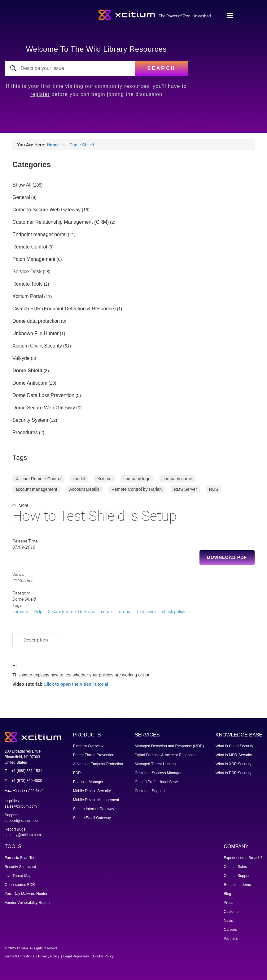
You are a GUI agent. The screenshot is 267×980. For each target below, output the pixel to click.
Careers (230, 930)
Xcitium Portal (28, 296)
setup (106, 611)
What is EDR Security (233, 773)
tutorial (124, 611)
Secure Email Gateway (92, 818)
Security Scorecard (20, 867)
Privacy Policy (49, 956)
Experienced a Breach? (243, 858)
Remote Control (30, 247)
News (228, 921)
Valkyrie (21, 358)
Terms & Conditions (19, 956)
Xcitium (104, 479)
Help (38, 611)
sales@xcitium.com (21, 806)
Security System (30, 420)
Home (53, 145)
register (40, 94)
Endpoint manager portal (39, 235)
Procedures (25, 433)
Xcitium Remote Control (38, 479)
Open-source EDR (20, 885)
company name (177, 479)
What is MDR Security (234, 755)
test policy (147, 611)
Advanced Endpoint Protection (98, 764)
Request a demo (237, 885)
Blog (227, 894)
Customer (232, 912)
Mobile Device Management (96, 800)
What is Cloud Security (234, 746)
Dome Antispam (30, 383)
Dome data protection (36, 321)
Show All (22, 185)
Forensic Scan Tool (20, 858)
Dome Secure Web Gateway (44, 408)
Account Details (84, 489)
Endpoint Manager (88, 782)
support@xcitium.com (23, 821)
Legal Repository (76, 956)
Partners (231, 939)
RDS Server (185, 489)
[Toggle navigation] (230, 16)
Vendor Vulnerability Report (27, 903)
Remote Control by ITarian (137, 489)
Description (36, 640)
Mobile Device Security (92, 791)
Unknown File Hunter (35, 334)
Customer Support (150, 791)
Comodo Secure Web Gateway (46, 210)
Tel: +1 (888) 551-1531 (23, 771)
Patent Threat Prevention (94, 755)
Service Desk (27, 272)
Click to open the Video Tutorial (76, 684)
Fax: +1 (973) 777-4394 (24, 791)
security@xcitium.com (23, 835)
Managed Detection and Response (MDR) (169, 746)
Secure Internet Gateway (72, 611)
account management (36, 489)
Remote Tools (28, 284)
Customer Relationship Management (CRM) (61, 222)
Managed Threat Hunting (155, 764)
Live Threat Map (18, 876)
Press (228, 903)
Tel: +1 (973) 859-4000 (23, 781)
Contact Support (237, 876)
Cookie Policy (103, 956)
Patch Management (34, 259)
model (79, 479)
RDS (214, 489)
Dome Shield (82, 145)
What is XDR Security (233, 764)
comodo (20, 611)
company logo (137, 479)
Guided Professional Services (159, 782)
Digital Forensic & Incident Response (165, 755)
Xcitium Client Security (37, 346)
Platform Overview (88, 746)
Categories (32, 164)
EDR (77, 773)
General (21, 197)
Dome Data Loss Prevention (43, 395)
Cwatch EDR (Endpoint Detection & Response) (64, 309)
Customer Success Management (162, 773)
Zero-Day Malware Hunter (26, 894)
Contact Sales (235, 867)
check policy (174, 611)
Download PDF (227, 557)
